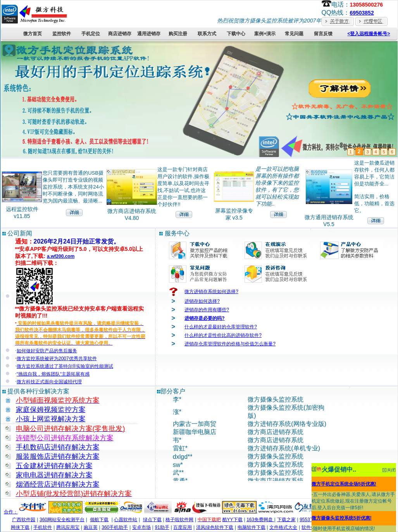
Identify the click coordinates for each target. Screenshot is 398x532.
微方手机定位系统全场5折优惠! (344, 484)
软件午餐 (311, 527)
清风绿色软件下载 (215, 527)
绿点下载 (152, 520)
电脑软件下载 (252, 527)
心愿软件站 (126, 520)
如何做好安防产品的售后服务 (47, 351)
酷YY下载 (233, 520)
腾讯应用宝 (68, 527)
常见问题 (294, 34)
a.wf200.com (61, 256)
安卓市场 (141, 527)
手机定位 (91, 34)
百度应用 (183, 527)
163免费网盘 (260, 520)
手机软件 (43, 527)
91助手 (162, 527)
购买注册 (178, 34)
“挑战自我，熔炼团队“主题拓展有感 (53, 374)
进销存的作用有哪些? (207, 310)
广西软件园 (24, 520)
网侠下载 (20, 527)
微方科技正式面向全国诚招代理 (49, 382)
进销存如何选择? (202, 301)
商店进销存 (120, 34)
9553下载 (309, 520)
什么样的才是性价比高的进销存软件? (223, 335)
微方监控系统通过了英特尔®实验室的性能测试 (65, 366)
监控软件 (62, 34)
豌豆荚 (91, 527)
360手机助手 (115, 527)
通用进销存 (149, 34)
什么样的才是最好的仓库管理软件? (221, 327)
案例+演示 (265, 34)
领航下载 (99, 520)
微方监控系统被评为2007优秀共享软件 (57, 359)
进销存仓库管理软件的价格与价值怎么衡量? (230, 344)
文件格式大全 (283, 527)
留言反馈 (323, 34)
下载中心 (236, 34)
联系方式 (207, 34)
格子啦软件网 (179, 520)
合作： (26, 512)
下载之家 (286, 520)
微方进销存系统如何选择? (211, 292)
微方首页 (33, 34)
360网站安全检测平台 (62, 520)
